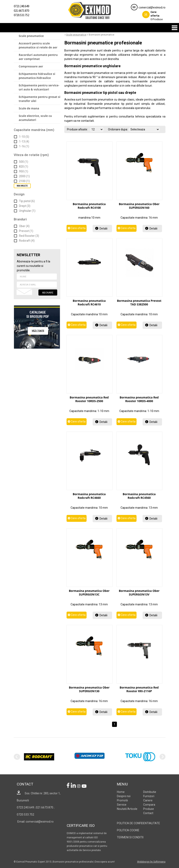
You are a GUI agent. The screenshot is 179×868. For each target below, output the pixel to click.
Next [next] (163, 757)
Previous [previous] (17, 757)
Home (121, 792)
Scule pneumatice (31, 36)
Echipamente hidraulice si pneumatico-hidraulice (37, 76)
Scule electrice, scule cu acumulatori (35, 118)
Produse (153, 16)
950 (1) (24, 171)
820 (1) (24, 167)
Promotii (122, 800)
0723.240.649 (21, 6)
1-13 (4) (24, 142)
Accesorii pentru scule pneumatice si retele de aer (38, 45)
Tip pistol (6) (27, 201)
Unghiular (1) (27, 211)
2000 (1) (24, 176)
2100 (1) (24, 181)
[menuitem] (37, 36)
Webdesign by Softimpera (151, 862)
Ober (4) (24, 226)
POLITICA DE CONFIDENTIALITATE (138, 823)
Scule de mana (29, 108)
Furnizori (149, 796)
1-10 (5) (24, 137)
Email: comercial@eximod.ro (35, 822)
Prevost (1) (26, 231)
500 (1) (24, 162)
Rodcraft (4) (27, 241)
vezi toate (38, 331)
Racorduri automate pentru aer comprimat (38, 57)
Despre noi (124, 796)
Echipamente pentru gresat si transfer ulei (40, 99)
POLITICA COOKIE (128, 830)
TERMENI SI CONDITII (130, 837)
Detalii (103, 229)
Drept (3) (25, 206)
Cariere (148, 800)
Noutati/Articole (127, 809)
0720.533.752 (21, 15)
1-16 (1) (24, 146)
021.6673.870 (21, 11)
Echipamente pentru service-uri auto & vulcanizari (39, 87)
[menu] (37, 78)
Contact (148, 813)
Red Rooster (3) (29, 236)
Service (122, 805)
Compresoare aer (31, 66)
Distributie (150, 792)
